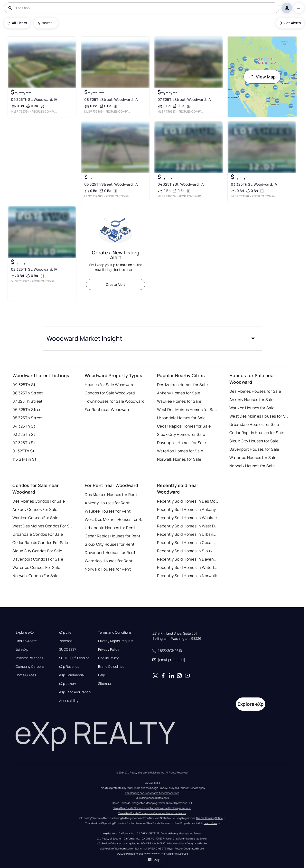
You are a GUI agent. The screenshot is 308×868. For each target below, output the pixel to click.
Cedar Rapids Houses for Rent (112, 536)
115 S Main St (24, 459)
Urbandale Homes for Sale (181, 418)
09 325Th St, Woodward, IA (34, 100)
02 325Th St (24, 443)
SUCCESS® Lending (74, 658)
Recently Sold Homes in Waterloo (187, 567)
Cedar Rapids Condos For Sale (40, 543)
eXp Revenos (69, 667)
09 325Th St (24, 385)
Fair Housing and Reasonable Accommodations (152, 793)
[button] (152, 338)
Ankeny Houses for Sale (252, 400)
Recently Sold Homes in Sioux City (187, 551)
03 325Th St (24, 434)
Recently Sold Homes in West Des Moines (187, 526)
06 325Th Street (28, 410)
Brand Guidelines (111, 667)
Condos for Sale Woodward (110, 393)
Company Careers (30, 667)
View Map (262, 77)
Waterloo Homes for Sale (180, 451)
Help (102, 675)
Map (154, 860)
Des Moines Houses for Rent (111, 495)
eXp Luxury (68, 684)
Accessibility (69, 701)
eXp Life (65, 632)
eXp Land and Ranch (75, 692)
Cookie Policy (108, 658)
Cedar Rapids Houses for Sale (257, 433)
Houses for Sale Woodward (110, 385)
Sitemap (104, 684)
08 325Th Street (28, 393)
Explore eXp (25, 632)
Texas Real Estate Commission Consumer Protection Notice (152, 813)
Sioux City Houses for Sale (254, 441)
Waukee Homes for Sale (179, 401)
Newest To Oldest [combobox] (48, 23)
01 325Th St (23, 451)
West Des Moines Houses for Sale (260, 416)
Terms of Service (189, 788)
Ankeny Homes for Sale (179, 393)
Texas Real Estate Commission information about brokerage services (152, 808)
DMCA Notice (152, 783)
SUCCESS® (68, 649)
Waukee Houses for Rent (108, 511)
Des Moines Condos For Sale (39, 501)
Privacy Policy (109, 649)
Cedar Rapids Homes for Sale (184, 426)
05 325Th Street (28, 418)
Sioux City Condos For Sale (37, 551)
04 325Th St (24, 426)
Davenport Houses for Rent (110, 553)
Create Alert (116, 284)
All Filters (17, 23)
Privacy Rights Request (116, 641)
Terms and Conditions (115, 632)
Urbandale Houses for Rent (110, 528)
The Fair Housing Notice (209, 818)
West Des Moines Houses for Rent (115, 519)
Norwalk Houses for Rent (108, 569)
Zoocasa (66, 641)
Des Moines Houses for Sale (255, 391)
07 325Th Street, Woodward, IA (184, 100)
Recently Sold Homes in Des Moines (187, 501)
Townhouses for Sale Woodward (115, 401)
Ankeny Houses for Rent (107, 503)
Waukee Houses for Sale (252, 408)
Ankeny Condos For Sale (35, 509)
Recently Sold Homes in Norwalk (187, 576)
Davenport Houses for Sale (254, 449)
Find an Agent (26, 641)
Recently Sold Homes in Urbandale (187, 534)
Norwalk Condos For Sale (35, 576)
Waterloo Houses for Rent (109, 561)
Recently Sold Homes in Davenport (187, 559)
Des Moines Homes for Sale (182, 385)
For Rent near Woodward (108, 410)
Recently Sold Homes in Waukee (187, 518)
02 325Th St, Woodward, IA (34, 269)
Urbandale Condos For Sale (38, 534)
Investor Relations (29, 658)
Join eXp (22, 649)
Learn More (210, 823)
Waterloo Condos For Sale (36, 567)
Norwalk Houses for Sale (252, 466)
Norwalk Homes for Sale (179, 459)
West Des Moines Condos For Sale (43, 526)
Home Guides (26, 675)
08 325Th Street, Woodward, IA (111, 100)
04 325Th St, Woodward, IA (181, 184)
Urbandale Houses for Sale (254, 424)
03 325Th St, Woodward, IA (254, 184)
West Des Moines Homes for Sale (187, 410)
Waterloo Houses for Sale (253, 458)
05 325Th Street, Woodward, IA (111, 184)
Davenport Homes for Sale (182, 443)
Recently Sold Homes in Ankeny (187, 509)
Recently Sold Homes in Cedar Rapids (187, 543)
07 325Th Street (28, 401)
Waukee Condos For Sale (35, 518)
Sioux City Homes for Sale (181, 434)
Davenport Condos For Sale (38, 559)
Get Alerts (290, 23)
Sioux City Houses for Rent (110, 544)
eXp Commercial (72, 675)
